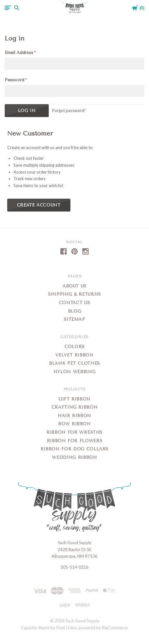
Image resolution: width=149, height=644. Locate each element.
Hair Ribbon (74, 416)
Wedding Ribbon (74, 457)
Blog (75, 311)
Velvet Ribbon (74, 355)
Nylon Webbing (74, 372)
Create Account (39, 205)
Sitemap (74, 319)
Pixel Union (66, 628)
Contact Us (75, 303)
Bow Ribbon (74, 424)
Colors (74, 347)
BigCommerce (115, 628)
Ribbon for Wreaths (74, 432)
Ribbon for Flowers (75, 441)
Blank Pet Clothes (74, 363)
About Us (74, 286)
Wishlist (82, 605)
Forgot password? (69, 110)
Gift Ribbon (74, 399)
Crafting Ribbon (75, 407)
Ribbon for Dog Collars (74, 449)
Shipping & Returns (74, 294)
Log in (65, 605)
